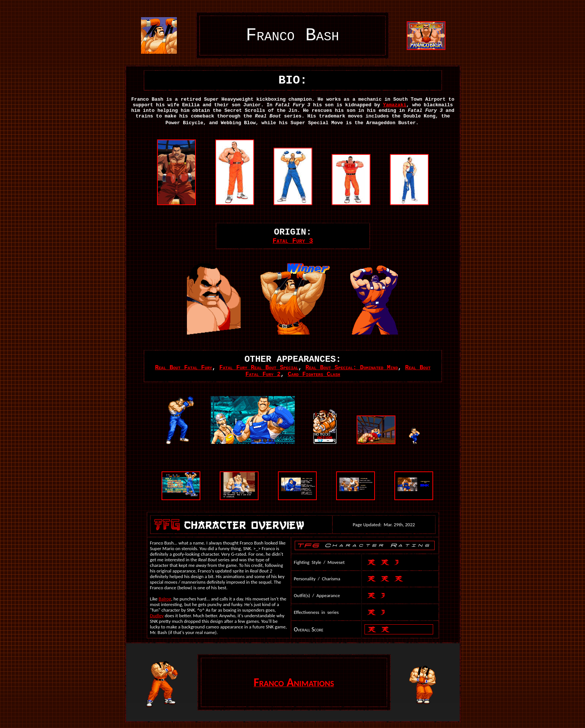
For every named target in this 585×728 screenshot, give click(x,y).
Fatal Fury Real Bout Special (259, 368)
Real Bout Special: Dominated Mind (352, 368)
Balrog (165, 599)
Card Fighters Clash (314, 374)
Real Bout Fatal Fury (183, 368)
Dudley (157, 616)
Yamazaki (395, 105)
